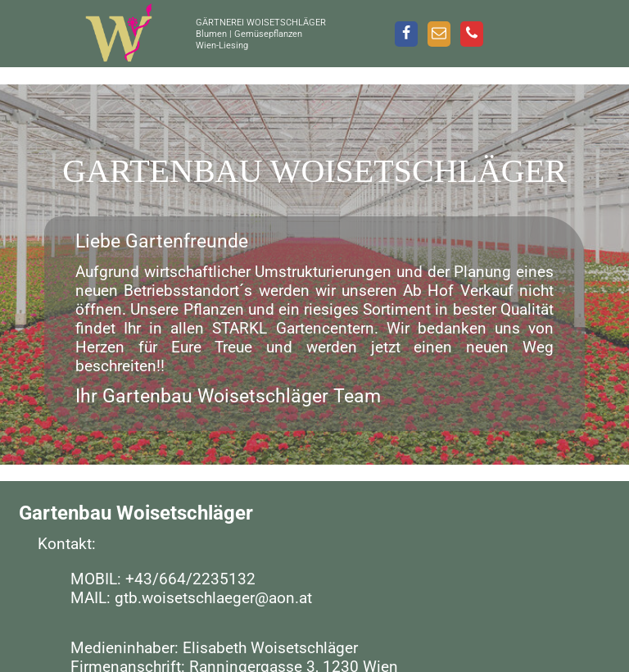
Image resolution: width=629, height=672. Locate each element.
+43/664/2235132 (190, 579)
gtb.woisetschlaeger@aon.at (213, 598)
